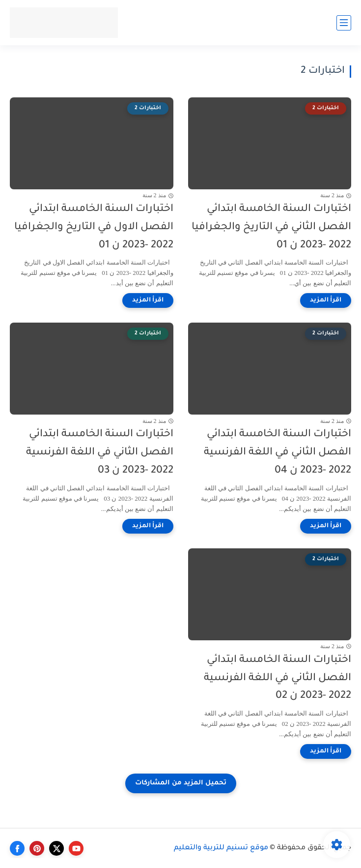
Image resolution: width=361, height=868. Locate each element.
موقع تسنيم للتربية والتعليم (221, 848)
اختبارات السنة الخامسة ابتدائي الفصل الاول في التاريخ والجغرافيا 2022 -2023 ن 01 (94, 227)
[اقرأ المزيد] (326, 300)
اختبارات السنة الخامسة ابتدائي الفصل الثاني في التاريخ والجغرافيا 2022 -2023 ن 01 (271, 227)
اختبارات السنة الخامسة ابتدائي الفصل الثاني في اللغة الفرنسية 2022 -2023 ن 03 (100, 453)
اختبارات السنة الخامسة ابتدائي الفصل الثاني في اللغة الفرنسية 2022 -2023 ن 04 (278, 453)
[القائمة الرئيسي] (344, 23)
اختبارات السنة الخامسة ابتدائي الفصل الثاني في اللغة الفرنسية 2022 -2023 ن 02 (278, 678)
